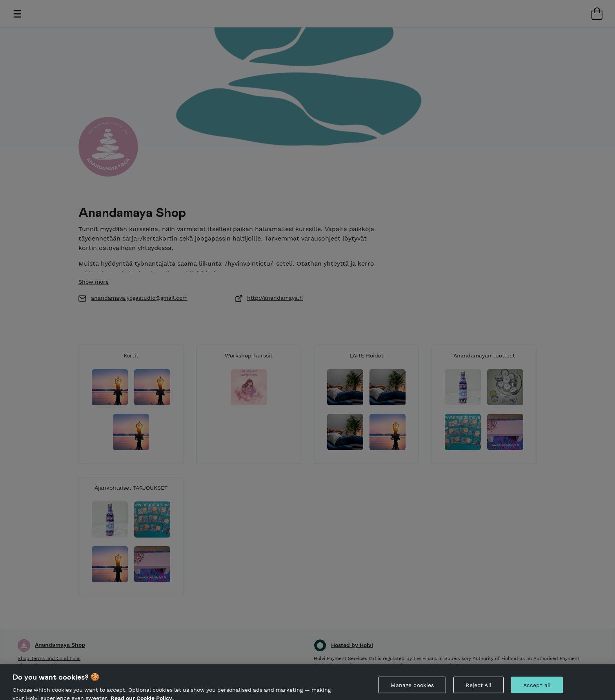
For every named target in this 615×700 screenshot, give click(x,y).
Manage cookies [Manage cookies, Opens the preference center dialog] (412, 689)
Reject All (478, 689)
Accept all (537, 689)
